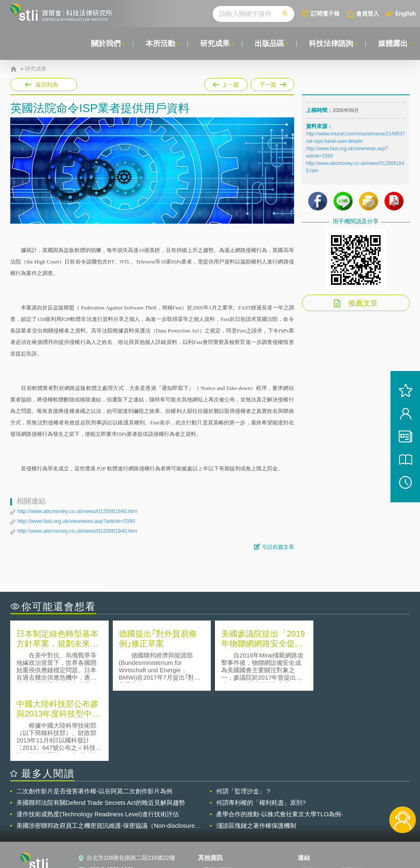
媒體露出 (393, 44)
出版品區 (269, 44)
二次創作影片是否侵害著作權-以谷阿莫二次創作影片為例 (94, 721)
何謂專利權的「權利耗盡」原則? (261, 732)
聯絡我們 (215, 823)
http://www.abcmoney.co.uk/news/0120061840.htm (77, 511)
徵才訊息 (215, 811)
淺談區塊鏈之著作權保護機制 (256, 755)
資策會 (311, 800)
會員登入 (367, 13)
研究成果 (215, 44)
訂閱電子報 (325, 13)
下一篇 (272, 83)
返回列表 (47, 85)
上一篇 (226, 83)
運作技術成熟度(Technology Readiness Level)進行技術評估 (98, 744)
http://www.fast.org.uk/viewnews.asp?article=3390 (76, 521)
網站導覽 (215, 834)
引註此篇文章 (278, 547)
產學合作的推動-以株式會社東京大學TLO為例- (280, 744)
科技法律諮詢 (331, 44)
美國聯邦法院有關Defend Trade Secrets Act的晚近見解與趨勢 (101, 732)
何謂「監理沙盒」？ (244, 721)
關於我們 (105, 44)
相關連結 (353, 800)
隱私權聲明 (217, 800)
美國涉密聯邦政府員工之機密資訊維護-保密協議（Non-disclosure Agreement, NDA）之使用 (106, 756)
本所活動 (160, 44)
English (406, 13)
